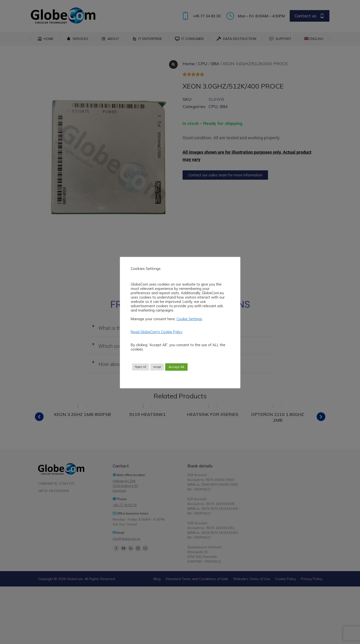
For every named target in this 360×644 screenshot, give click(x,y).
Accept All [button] (176, 367)
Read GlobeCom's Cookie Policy (157, 332)
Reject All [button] (141, 367)
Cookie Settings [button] (189, 319)
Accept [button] (157, 367)
